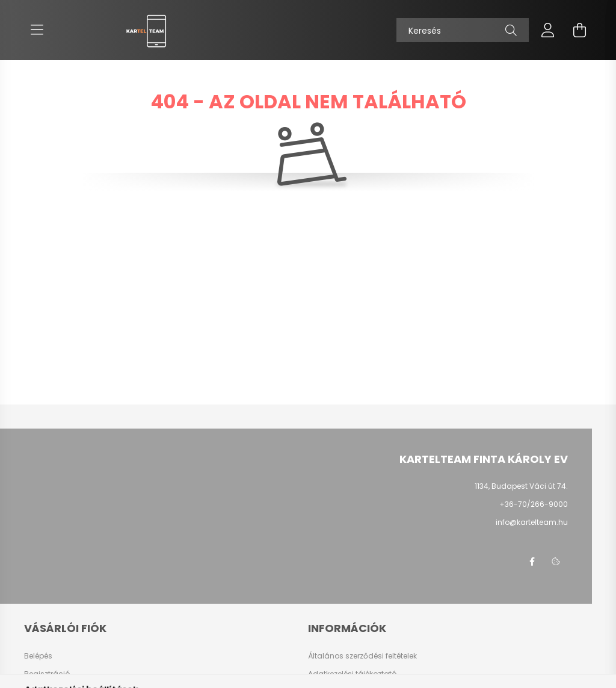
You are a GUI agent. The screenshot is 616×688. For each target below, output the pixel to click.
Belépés (38, 656)
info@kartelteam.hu (532, 522)
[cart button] (579, 30)
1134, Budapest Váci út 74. (521, 486)
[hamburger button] (37, 30)
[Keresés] (463, 30)
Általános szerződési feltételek (362, 656)
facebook (532, 562)
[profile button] (548, 30)
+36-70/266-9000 (534, 504)
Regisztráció (47, 674)
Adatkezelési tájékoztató (352, 674)
